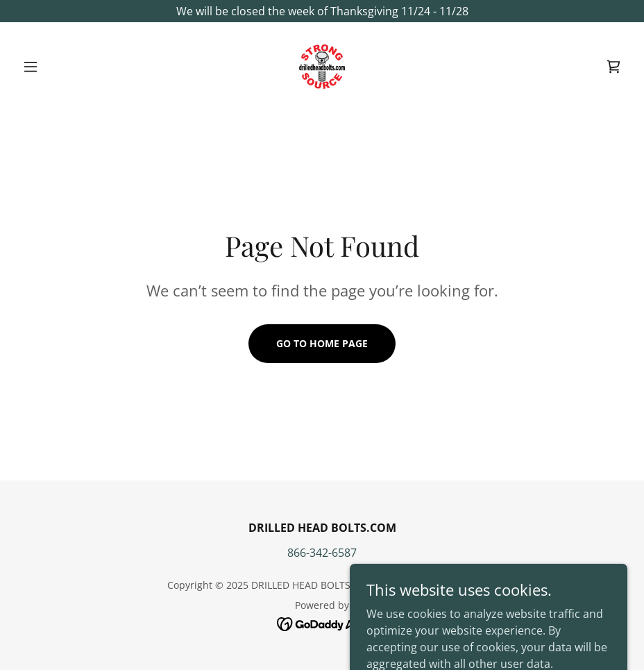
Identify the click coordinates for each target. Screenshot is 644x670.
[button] (62, 67)
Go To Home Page (322, 343)
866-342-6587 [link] (322, 553)
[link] (322, 67)
